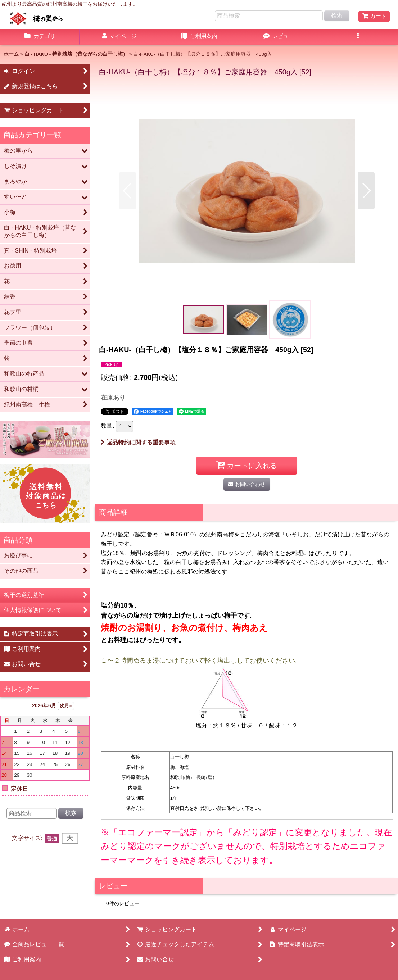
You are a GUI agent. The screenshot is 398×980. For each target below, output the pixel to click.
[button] (358, 37)
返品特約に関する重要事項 (138, 442)
